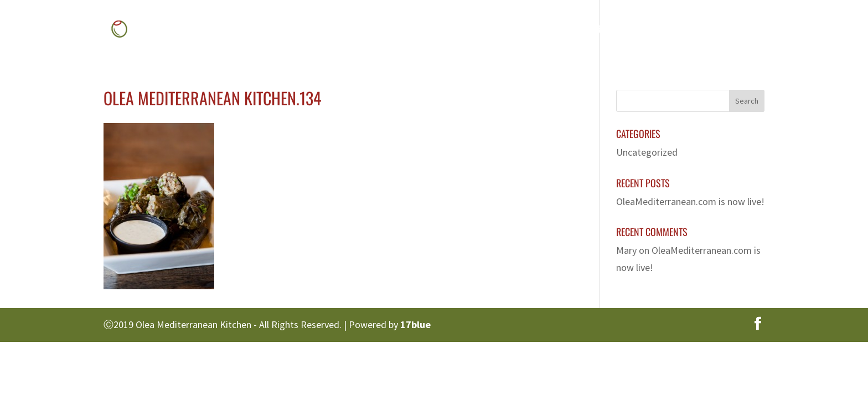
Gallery (590, 30)
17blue (415, 324)
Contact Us (719, 30)
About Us (472, 30)
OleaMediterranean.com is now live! (690, 201)
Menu (527, 30)
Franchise (651, 30)
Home (418, 30)
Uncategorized (647, 152)
